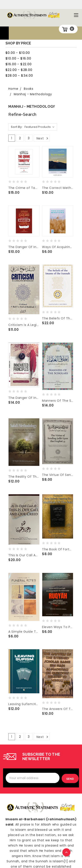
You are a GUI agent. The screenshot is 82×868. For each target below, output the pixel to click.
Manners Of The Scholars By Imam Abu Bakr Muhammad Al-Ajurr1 (58, 401)
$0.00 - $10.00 (18, 53)
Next (43, 138)
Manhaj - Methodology (33, 94)
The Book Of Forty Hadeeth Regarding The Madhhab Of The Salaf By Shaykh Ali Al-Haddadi (58, 549)
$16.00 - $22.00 (19, 64)
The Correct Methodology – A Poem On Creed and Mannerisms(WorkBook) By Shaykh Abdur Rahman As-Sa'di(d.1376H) (58, 188)
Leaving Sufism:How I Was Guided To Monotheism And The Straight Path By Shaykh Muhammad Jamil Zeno (24, 704)
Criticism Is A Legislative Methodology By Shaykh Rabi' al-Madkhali (24, 325)
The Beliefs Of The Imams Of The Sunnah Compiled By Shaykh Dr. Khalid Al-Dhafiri (58, 318)
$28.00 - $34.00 (19, 75)
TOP (67, 853)
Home (13, 89)
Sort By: (17, 127)
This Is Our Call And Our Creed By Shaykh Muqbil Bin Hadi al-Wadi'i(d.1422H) (24, 555)
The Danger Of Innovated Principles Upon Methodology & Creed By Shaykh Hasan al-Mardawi (24, 398)
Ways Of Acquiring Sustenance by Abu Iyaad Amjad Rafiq (58, 247)
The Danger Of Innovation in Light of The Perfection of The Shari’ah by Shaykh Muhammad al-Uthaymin (24, 247)
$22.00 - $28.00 (19, 70)
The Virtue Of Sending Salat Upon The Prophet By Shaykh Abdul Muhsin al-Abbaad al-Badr (58, 475)
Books (29, 89)
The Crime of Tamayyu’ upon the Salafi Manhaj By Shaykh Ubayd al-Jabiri (24, 188)
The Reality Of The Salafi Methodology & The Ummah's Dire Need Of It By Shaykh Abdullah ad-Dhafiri (24, 477)
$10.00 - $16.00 (18, 58)
